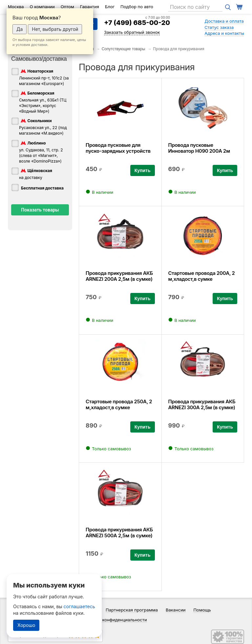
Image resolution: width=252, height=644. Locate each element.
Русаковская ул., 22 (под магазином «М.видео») (43, 127)
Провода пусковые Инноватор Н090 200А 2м (199, 148)
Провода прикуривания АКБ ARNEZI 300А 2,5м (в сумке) (202, 404)
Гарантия (90, 7)
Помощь (202, 610)
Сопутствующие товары (124, 49)
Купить (143, 170)
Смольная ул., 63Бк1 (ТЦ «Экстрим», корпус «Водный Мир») (43, 102)
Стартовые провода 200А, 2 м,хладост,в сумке (202, 276)
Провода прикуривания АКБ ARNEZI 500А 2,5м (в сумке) (119, 533)
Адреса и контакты (224, 33)
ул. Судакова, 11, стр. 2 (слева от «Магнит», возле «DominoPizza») (41, 152)
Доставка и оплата (224, 21)
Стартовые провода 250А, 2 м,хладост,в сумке (119, 404)
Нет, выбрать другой (55, 29)
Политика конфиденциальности (114, 620)
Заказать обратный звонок (132, 32)
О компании (42, 7)
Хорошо (26, 625)
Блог (110, 7)
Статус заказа (219, 27)
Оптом (67, 7)
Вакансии (176, 610)
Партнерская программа (132, 610)
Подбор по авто (137, 7)
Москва (16, 7)
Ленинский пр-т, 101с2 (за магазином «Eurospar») (44, 77)
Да (20, 29)
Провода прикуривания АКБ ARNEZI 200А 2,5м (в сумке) (119, 276)
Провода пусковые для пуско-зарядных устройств (118, 148)
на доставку (36, 174)
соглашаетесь (79, 606)
